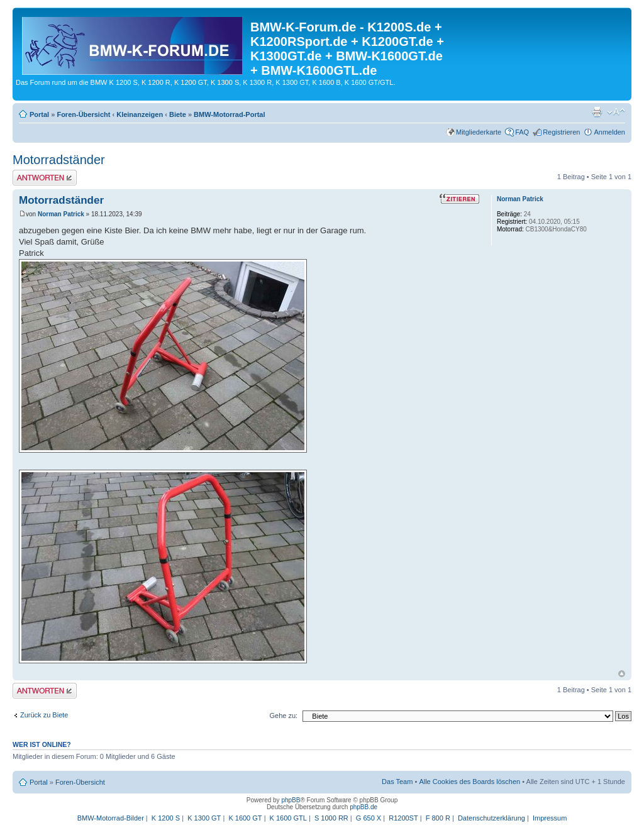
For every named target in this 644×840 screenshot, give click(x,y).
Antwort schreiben (45, 178)
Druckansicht (597, 112)
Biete (178, 114)
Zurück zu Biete (44, 715)
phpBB (291, 800)
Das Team (397, 782)
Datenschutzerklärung (491, 818)
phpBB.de (364, 807)
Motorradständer (59, 160)
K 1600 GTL (288, 818)
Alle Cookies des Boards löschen (469, 782)
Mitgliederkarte (479, 132)
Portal (39, 114)
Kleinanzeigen (140, 114)
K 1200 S (166, 818)
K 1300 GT (204, 818)
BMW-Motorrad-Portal (229, 114)
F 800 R (438, 818)
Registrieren (561, 132)
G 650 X (369, 818)
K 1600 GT (245, 818)
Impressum (550, 818)
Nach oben (622, 674)
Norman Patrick (61, 214)
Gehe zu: (283, 716)
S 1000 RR (331, 818)
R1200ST (403, 818)
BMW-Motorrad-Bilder (111, 818)
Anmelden (609, 132)
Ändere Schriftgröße (616, 112)
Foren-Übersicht (83, 114)
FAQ (522, 132)
